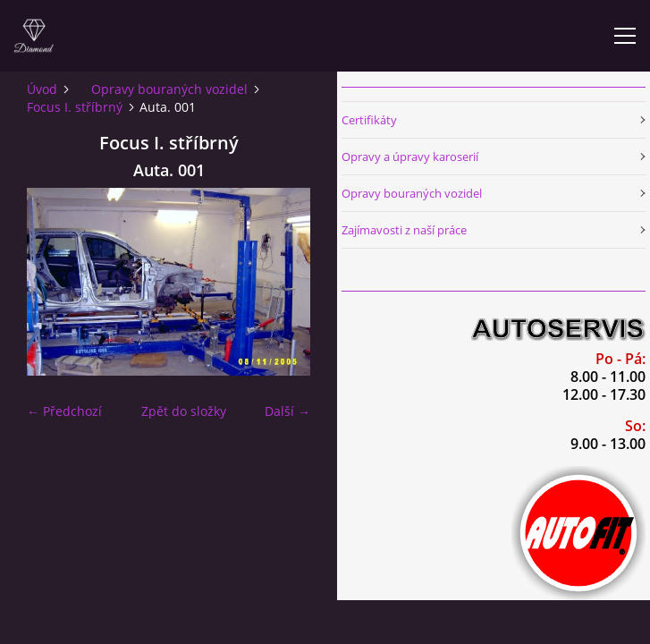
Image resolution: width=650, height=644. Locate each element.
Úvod (42, 89)
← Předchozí (64, 411)
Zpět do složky (184, 411)
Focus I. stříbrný (75, 107)
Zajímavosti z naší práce (404, 230)
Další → (287, 411)
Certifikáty (369, 120)
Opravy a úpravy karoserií (410, 157)
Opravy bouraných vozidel (169, 89)
